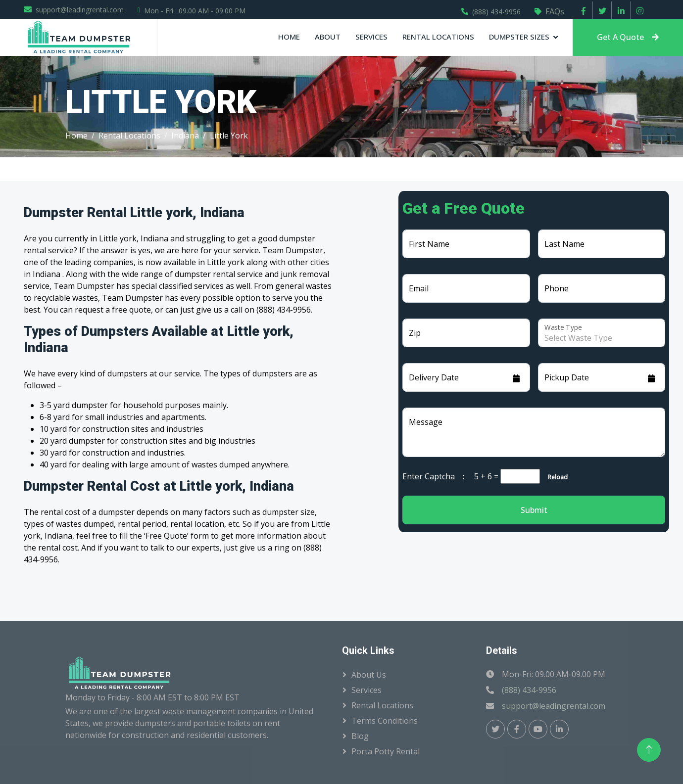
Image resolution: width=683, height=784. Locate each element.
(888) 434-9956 (496, 12)
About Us (369, 675)
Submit (534, 510)
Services (371, 37)
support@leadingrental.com (80, 10)
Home (289, 37)
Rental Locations (438, 37)
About (328, 37)
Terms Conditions (385, 721)
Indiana (185, 136)
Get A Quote (628, 37)
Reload (555, 477)
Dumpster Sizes (519, 37)
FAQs (555, 11)
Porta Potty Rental (386, 751)
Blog (360, 736)
